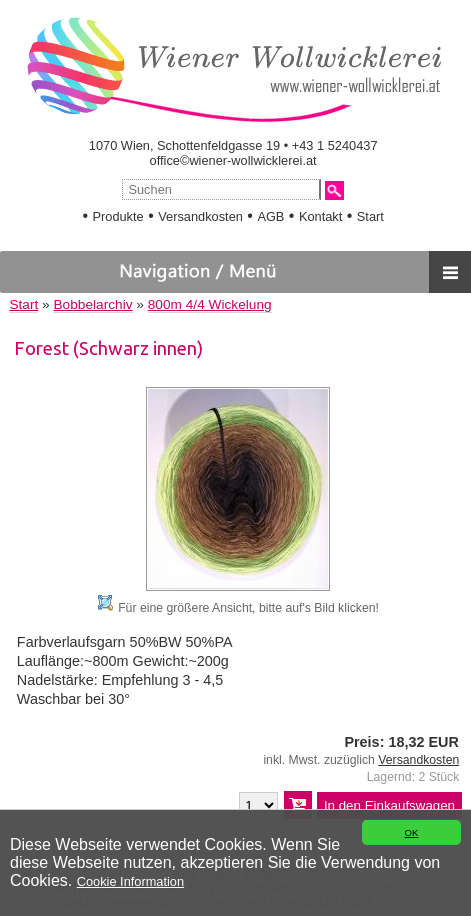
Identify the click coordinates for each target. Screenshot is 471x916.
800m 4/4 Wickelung (210, 304)
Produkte (117, 216)
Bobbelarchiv (92, 304)
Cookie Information (130, 881)
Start (370, 216)
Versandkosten (200, 216)
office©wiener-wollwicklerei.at (233, 160)
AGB (270, 216)
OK (411, 832)
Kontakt (320, 216)
